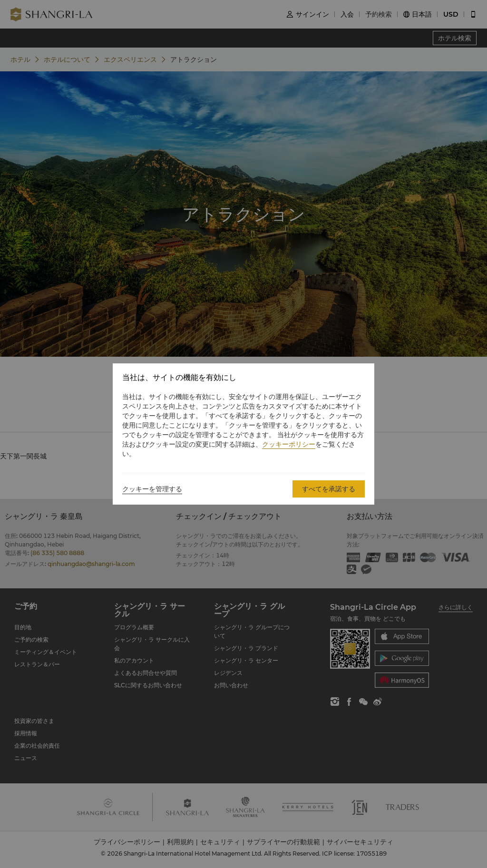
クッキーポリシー (289, 444)
